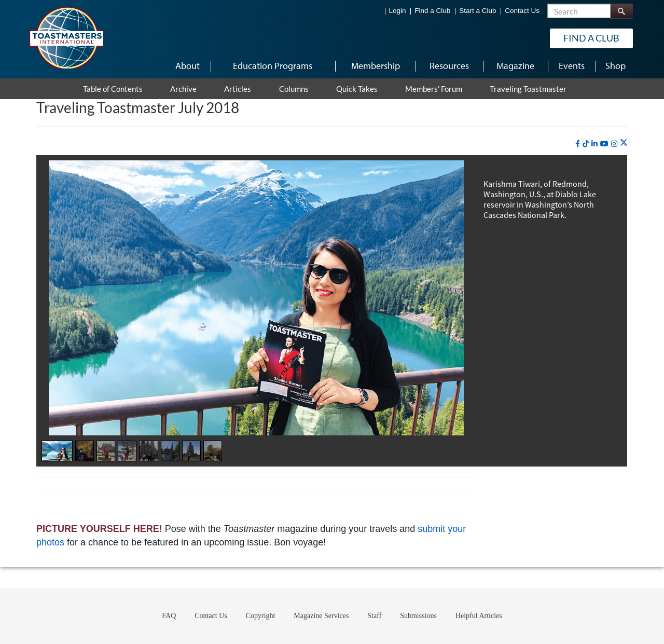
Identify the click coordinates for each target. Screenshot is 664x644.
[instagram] (614, 144)
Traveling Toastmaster (528, 89)
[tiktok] (586, 144)
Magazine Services (321, 616)
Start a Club (478, 11)
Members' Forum (434, 89)
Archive (183, 89)
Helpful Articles (479, 616)
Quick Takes (357, 89)
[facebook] (578, 144)
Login (398, 11)
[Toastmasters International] (66, 37)
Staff (374, 616)
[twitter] (624, 143)
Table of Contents (113, 89)
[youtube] (604, 144)
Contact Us (522, 11)
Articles (238, 89)
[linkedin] (594, 144)
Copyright (261, 616)
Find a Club (432, 11)
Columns (294, 89)
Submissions (418, 616)
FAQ (169, 616)
